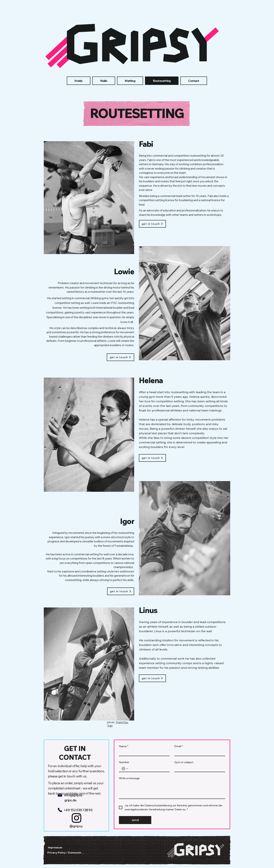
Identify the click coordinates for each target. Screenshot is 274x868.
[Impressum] (55, 847)
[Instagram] (76, 818)
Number (124, 762)
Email (179, 746)
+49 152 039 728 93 (78, 810)
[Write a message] (172, 790)
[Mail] (60, 795)
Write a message (129, 778)
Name (124, 746)
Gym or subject (184, 762)
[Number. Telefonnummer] (148, 769)
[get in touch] (152, 224)
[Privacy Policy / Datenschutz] (67, 852)
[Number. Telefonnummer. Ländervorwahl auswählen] (125, 769)
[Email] (199, 753)
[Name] (143, 753)
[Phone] (60, 810)
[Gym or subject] (199, 769)
